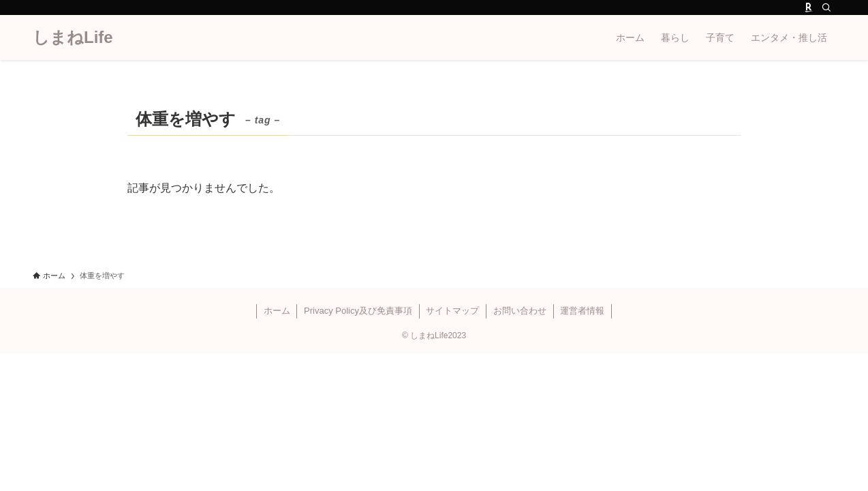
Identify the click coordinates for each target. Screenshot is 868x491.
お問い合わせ (520, 311)
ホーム (277, 311)
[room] (809, 8)
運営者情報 (582, 311)
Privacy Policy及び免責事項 (358, 311)
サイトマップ (452, 311)
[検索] (826, 8)
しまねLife (73, 38)
